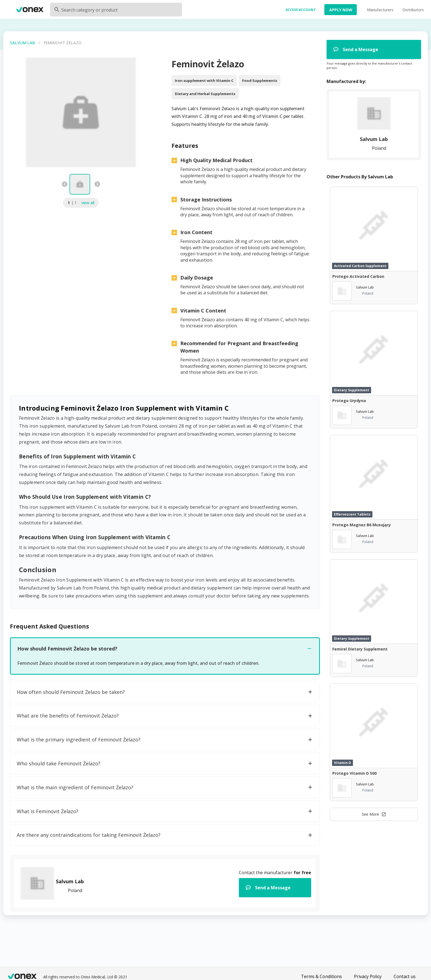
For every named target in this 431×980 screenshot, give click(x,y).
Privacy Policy (368, 976)
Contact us (405, 976)
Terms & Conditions (321, 976)
